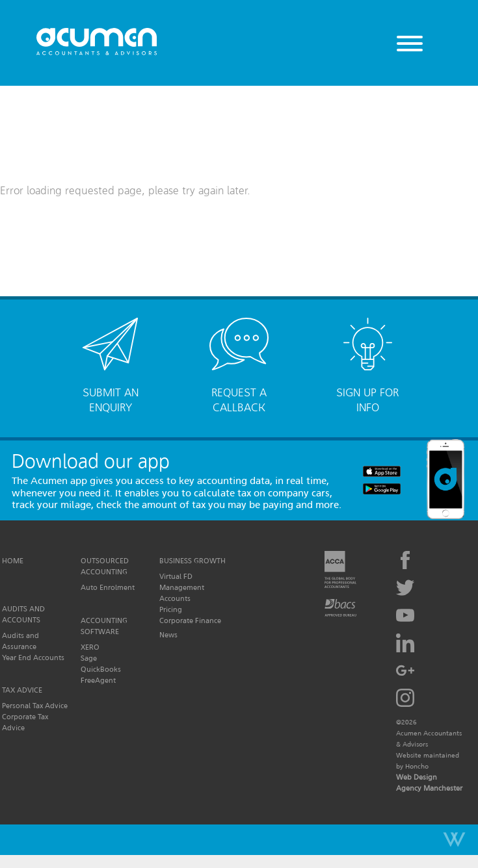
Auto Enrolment (108, 587)
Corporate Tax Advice (25, 722)
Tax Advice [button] (22, 690)
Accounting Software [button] (104, 626)
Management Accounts (182, 593)
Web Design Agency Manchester (429, 783)
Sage (89, 658)
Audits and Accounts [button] (23, 614)
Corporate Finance (190, 620)
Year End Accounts (33, 657)
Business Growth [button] (193, 561)
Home (13, 561)
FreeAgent (98, 680)
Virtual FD (176, 576)
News (168, 635)
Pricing (171, 609)
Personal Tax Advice (35, 706)
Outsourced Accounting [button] (105, 566)
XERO (90, 647)
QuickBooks (101, 669)
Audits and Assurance (20, 641)
